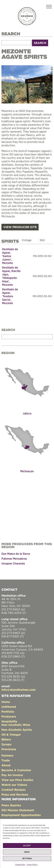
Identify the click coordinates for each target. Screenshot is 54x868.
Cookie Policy (20, 864)
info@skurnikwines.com (19, 690)
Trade (6, 760)
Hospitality (9, 721)
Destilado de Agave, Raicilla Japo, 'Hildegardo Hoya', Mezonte (11, 276)
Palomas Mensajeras (14, 559)
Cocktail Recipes (14, 790)
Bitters (6, 739)
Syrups (6, 744)
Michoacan (27, 471)
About (6, 765)
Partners (7, 755)
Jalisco (27, 413)
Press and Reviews (15, 794)
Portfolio (8, 712)
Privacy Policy (32, 864)
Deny (27, 852)
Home (6, 702)
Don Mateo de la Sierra (16, 554)
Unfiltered (9, 707)
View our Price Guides (17, 780)
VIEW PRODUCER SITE (20, 227)
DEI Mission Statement (18, 810)
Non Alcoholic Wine (16, 725)
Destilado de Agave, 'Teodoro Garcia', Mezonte (10, 296)
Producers (9, 716)
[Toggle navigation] (49, 7)
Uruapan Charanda (13, 563)
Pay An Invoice (12, 775)
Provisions (9, 749)
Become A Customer (16, 770)
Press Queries (11, 805)
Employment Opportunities (21, 815)
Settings (27, 858)
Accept (27, 846)
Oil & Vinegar (11, 735)
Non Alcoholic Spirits (17, 730)
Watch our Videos (14, 785)
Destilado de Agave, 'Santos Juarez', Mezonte (10, 256)
